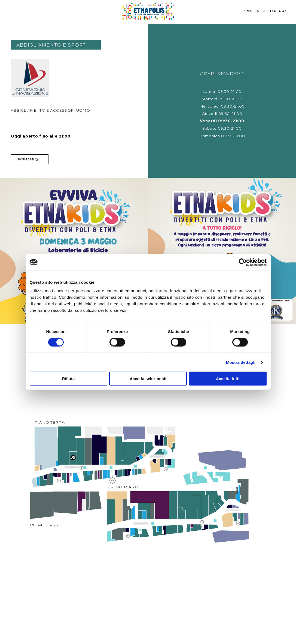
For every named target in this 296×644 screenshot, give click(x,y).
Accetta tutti (228, 379)
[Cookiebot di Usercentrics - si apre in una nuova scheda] (243, 262)
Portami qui (30, 159)
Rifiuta (68, 379)
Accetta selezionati (148, 379)
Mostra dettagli (241, 362)
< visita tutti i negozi (266, 11)
